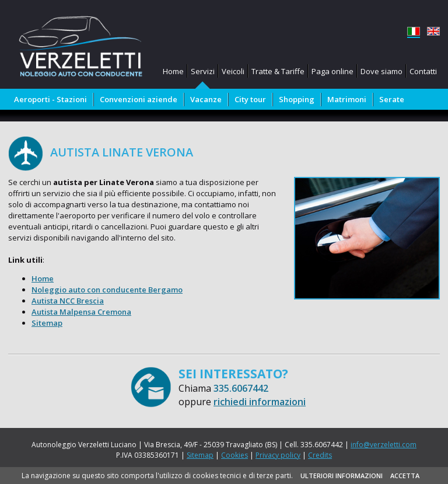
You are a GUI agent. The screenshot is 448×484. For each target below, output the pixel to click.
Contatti (423, 71)
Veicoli (233, 71)
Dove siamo (381, 71)
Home (173, 71)
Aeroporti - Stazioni (50, 99)
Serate (392, 99)
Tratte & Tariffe (278, 71)
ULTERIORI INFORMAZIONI (342, 476)
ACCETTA (405, 476)
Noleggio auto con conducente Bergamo (107, 290)
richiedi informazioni (260, 402)
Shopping (297, 99)
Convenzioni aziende (139, 99)
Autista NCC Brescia (68, 301)
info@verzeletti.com (384, 445)
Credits (320, 455)
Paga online (332, 71)
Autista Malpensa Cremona (81, 312)
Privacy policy (278, 455)
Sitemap (47, 323)
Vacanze (206, 99)
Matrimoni (347, 99)
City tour (250, 99)
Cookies (235, 455)
